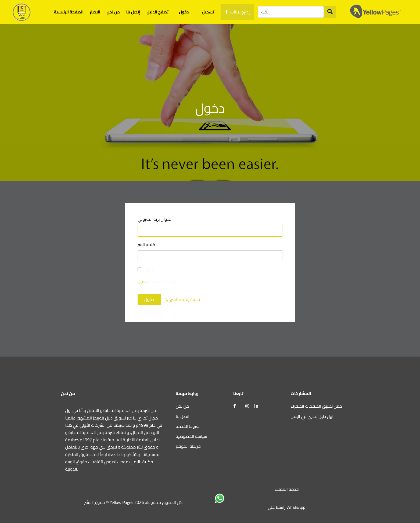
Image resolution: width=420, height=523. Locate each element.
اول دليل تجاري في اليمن (312, 416)
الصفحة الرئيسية (69, 12)
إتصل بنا (133, 12)
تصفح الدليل (158, 12)
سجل (142, 281)
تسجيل (208, 12)
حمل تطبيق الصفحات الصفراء (316, 406)
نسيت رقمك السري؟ (183, 299)
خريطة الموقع (188, 446)
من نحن (113, 12)
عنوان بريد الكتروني (154, 219)
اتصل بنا (183, 416)
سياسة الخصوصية (191, 436)
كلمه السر (146, 245)
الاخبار (95, 12)
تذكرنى (149, 270)
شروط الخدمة (188, 426)
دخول (187, 12)
